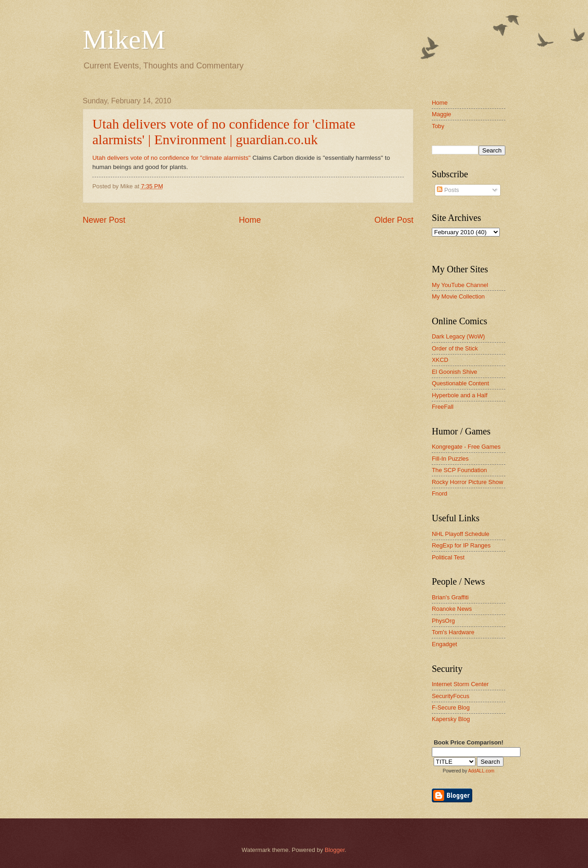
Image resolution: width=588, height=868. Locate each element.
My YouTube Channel (460, 285)
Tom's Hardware (453, 632)
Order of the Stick (455, 348)
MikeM (124, 39)
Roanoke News (452, 609)
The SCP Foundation (459, 470)
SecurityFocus (451, 696)
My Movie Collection (458, 296)
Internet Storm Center (460, 684)
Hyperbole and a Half (460, 395)
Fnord (440, 493)
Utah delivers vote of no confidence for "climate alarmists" (172, 158)
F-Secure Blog (451, 707)
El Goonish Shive (455, 372)
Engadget (444, 644)
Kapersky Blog (451, 719)
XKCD (440, 360)
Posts (448, 190)
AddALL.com (481, 771)
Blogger (335, 850)
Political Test (448, 557)
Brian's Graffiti (450, 597)
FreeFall (443, 407)
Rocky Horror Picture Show (467, 482)
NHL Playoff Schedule (461, 534)
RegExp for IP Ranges (461, 545)
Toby (438, 126)
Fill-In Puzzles (450, 459)
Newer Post (104, 220)
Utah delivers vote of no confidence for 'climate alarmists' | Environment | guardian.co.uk (224, 132)
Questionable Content (461, 383)
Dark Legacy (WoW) (458, 336)
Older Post (394, 220)
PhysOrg (443, 621)
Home (250, 220)
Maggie (441, 114)
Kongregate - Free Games (466, 447)
